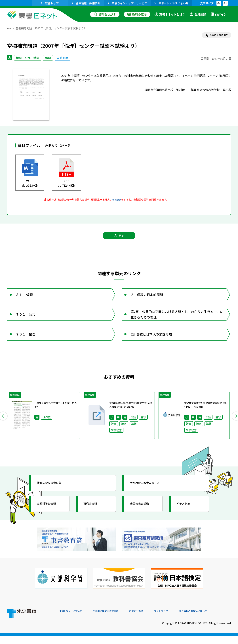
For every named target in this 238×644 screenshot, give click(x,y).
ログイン (218, 14)
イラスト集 (186, 519)
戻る (119, 239)
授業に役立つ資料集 (53, 498)
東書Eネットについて (73, 619)
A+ (225, 3)
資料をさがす (105, 14)
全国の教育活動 (143, 519)
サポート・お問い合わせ (171, 3)
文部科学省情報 (50, 519)
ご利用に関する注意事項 (114, 619)
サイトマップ (177, 619)
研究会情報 (93, 519)
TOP (10, 28)
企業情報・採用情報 (86, 3)
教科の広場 (137, 14)
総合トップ (50, 3)
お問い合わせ (149, 619)
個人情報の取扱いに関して (214, 619)
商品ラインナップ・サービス (127, 3)
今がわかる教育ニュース (149, 498)
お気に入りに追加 (216, 36)
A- (219, 3)
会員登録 (198, 14)
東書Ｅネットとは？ (170, 14)
